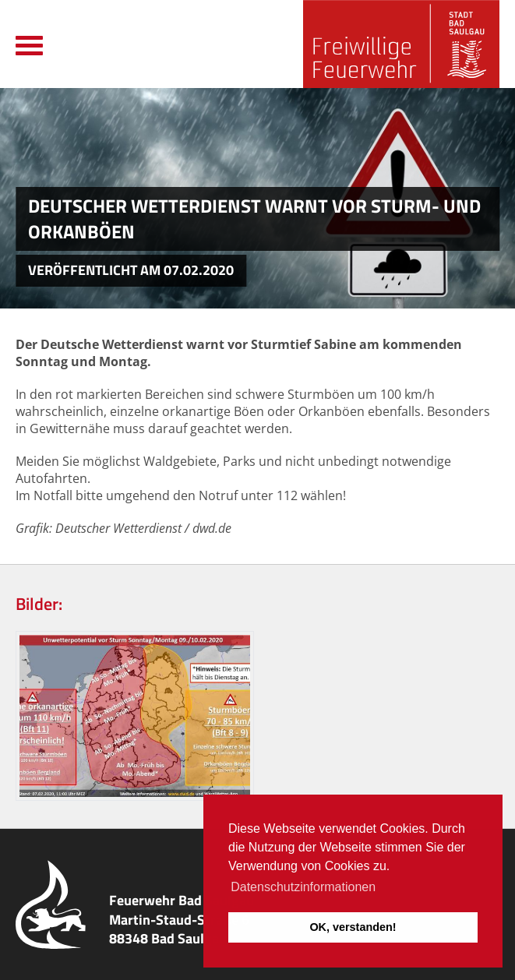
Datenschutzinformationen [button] (303, 887)
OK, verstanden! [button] (353, 927)
